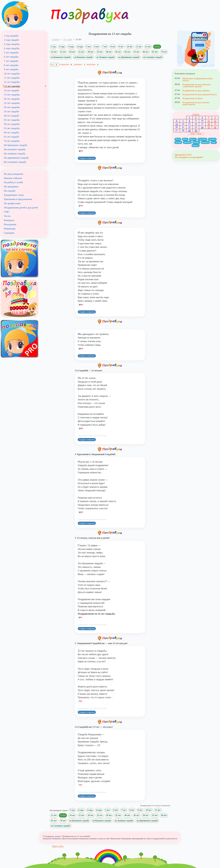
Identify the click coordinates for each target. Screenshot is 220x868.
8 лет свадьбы (11, 65)
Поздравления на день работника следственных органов (197, 85)
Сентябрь (202, 139)
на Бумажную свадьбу (61, 57)
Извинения (10, 229)
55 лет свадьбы (12, 128)
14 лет (54, 52)
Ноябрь (178, 142)
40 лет (109, 52)
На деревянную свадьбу (16, 158)
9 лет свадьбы (11, 69)
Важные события (13, 178)
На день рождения (14, 174)
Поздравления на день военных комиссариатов (196, 103)
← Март (192, 134)
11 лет (139, 47)
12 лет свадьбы (12, 82)
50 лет (127, 52)
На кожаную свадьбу (15, 149)
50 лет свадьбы (12, 124)
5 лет (88, 47)
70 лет (164, 52)
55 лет (136, 52)
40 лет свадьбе (12, 116)
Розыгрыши (10, 224)
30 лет (90, 52)
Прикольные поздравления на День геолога (197, 79)
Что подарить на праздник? (189, 157)
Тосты (7, 216)
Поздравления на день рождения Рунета (200, 94)
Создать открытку (87, 158)
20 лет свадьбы (12, 99)
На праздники (11, 186)
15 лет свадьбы (12, 95)
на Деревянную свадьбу (129, 57)
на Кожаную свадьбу (84, 57)
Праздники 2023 (183, 155)
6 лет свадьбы (11, 57)
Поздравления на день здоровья (196, 91)
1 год (53, 47)
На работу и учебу (13, 182)
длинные (80, 64)
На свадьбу (10, 191)
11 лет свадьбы (12, 78)
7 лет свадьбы (11, 61)
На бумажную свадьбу (16, 145)
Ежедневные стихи (14, 195)
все (55, 65)
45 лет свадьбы (12, 120)
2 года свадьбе (11, 40)
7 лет (105, 47)
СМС (7, 212)
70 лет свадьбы (12, 141)
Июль (185, 139)
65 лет (155, 52)
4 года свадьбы (12, 48)
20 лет (72, 52)
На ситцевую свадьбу (15, 162)
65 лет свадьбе (12, 137)
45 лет (118, 52)
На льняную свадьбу (15, 154)
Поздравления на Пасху (192, 98)
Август (193, 139)
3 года (71, 47)
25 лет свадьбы (12, 103)
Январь (196, 142)
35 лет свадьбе (12, 111)
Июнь (178, 139)
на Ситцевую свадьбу (153, 57)
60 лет (146, 52)
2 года (62, 47)
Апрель (196, 114)
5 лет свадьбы (11, 52)
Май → (200, 134)
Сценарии (9, 233)
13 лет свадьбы (12, 86)
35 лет (100, 52)
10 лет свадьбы (12, 74)
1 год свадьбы (11, 36)
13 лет (157, 47)
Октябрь (212, 139)
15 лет (63, 52)
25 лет (81, 52)
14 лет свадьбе (12, 90)
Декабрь (187, 142)
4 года (80, 47)
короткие (93, 64)
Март (214, 142)
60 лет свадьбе (12, 132)
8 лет (113, 47)
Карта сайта (58, 846)
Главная (56, 39)
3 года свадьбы (12, 44)
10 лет (130, 47)
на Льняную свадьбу (106, 57)
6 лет (97, 47)
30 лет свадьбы (12, 107)
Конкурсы (9, 220)
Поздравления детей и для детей (21, 208)
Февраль (205, 142)
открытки (66, 64)
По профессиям (12, 203)
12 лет (148, 47)
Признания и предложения (18, 199)
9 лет (121, 47)
